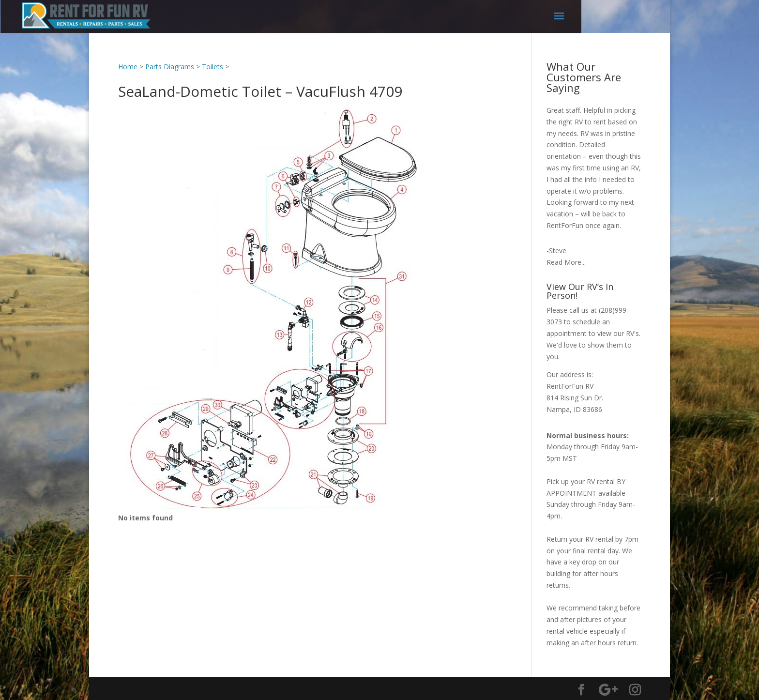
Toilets (213, 67)
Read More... (566, 262)
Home (128, 67)
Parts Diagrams (170, 67)
